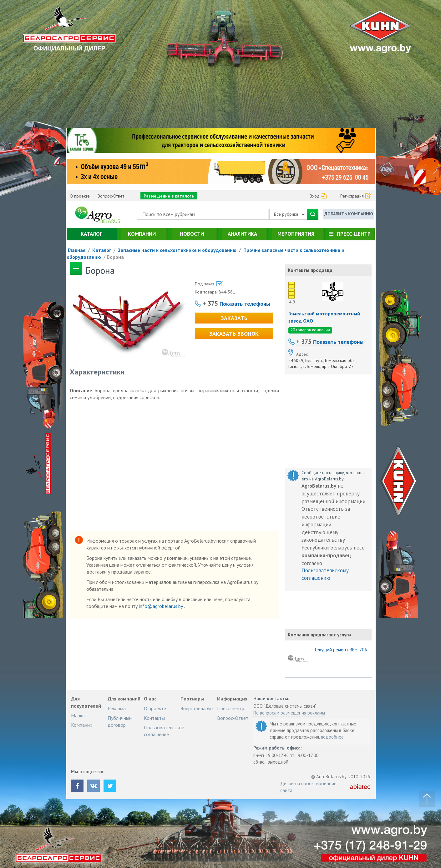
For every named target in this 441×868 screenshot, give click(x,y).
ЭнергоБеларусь (198, 708)
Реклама (117, 708)
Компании (142, 234)
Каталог (91, 234)
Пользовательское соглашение (164, 731)
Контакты (154, 718)
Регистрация (352, 196)
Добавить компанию (349, 214)
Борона (115, 257)
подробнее (332, 737)
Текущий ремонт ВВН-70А (341, 650)
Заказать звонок (234, 334)
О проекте (80, 196)
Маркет (79, 715)
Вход (315, 196)
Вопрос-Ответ (111, 196)
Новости (192, 234)
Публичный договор (120, 721)
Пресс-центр (354, 234)
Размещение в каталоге (169, 196)
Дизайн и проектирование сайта (308, 787)
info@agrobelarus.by (161, 606)
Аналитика (242, 234)
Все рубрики (289, 214)
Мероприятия (296, 234)
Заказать (234, 318)
